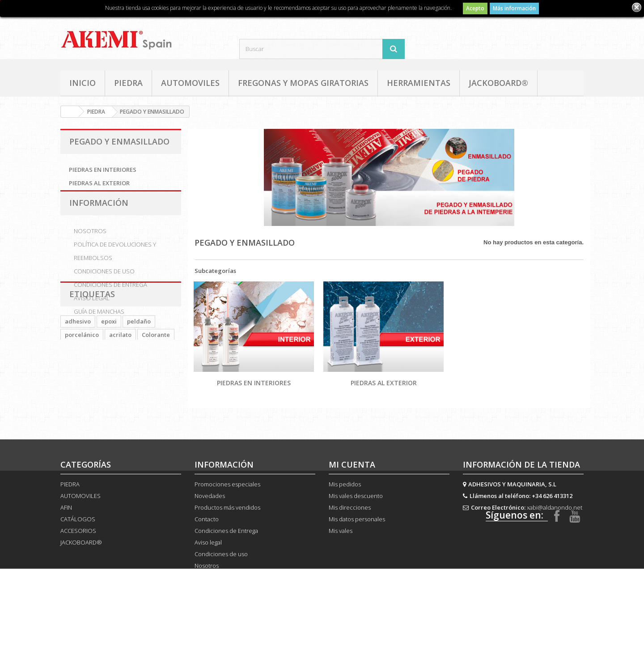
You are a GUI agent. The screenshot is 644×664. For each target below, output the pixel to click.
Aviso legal (92, 307)
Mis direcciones (350, 541)
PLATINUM (80, 408)
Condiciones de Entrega (110, 294)
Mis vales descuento (356, 530)
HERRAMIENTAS (419, 83)
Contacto (207, 553)
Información (99, 216)
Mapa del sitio (213, 634)
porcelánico (82, 394)
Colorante (156, 394)
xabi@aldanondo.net (555, 541)
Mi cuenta (352, 498)
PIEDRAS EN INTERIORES (103, 170)
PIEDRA (128, 83)
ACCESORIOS (78, 565)
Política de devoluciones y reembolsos (115, 260)
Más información (514, 8)
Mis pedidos (345, 518)
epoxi (109, 381)
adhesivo (78, 381)
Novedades (210, 530)
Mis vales (341, 565)
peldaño (139, 381)
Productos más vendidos (227, 541)
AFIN (66, 541)
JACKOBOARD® (498, 83)
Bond (113, 408)
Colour (140, 408)
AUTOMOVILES (190, 83)
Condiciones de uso (104, 281)
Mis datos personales (357, 553)
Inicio (83, 83)
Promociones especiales (227, 518)
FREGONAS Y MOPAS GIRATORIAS (303, 83)
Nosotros (90, 240)
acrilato (120, 394)
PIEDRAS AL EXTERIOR (99, 183)
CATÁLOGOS (78, 553)
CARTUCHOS (83, 421)
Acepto (475, 8)
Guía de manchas (99, 321)
